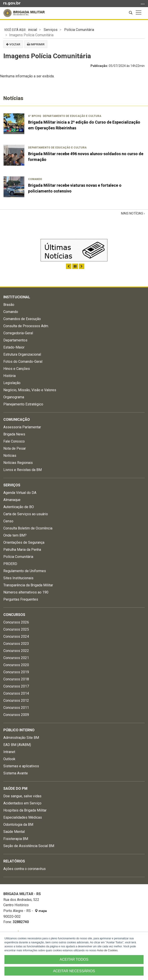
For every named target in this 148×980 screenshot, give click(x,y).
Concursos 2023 (16, 644)
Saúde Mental (14, 832)
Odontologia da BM (18, 825)
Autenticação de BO (19, 507)
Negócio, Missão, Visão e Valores (30, 390)
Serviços (51, 30)
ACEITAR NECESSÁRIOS (74, 971)
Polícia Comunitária (79, 30)
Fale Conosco (14, 441)
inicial (33, 30)
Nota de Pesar (15, 448)
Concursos (14, 615)
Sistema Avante (16, 773)
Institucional (17, 297)
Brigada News (14, 434)
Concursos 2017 (16, 686)
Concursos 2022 (16, 651)
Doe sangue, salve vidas (22, 796)
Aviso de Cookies (107, 950)
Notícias (10, 456)
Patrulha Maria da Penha (22, 550)
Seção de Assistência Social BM (29, 846)
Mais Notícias (132, 213)
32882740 (21, 922)
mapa (41, 911)
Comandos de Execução (22, 319)
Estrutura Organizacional (22, 354)
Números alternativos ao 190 (26, 592)
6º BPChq (35, 116)
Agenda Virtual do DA (20, 493)
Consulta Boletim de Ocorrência (28, 528)
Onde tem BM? (15, 535)
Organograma (14, 397)
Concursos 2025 (16, 629)
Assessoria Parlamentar (22, 427)
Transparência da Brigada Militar (28, 585)
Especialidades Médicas (23, 817)
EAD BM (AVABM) (17, 745)
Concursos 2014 (16, 693)
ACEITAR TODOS (74, 959)
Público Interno (19, 730)
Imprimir (36, 44)
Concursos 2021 (16, 658)
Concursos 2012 (16, 700)
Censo (8, 521)
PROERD (10, 564)
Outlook (9, 759)
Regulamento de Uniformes (25, 571)
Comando (35, 179)
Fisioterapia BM (16, 839)
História (9, 376)
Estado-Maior (14, 347)
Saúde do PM (15, 789)
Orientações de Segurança (24, 542)
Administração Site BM (21, 738)
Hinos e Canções (17, 369)
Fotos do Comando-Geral (23, 362)
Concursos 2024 (16, 636)
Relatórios (14, 861)
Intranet (9, 752)
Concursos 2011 (16, 708)
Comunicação (17, 420)
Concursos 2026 (16, 622)
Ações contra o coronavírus (25, 869)
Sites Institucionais (18, 578)
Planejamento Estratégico (23, 404)
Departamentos (15, 340)
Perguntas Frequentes (21, 599)
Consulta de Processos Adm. (26, 326)
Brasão (9, 305)
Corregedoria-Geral (18, 333)
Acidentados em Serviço (22, 803)
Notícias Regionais (18, 463)
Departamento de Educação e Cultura (72, 116)
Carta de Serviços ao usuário (26, 514)
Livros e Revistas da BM (23, 470)
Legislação (12, 383)
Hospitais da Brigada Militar (25, 810)
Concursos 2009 (16, 715)
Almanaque (12, 500)
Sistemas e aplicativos (21, 766)
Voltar (13, 44)
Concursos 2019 (16, 672)
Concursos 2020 (16, 665)
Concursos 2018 (16, 679)
